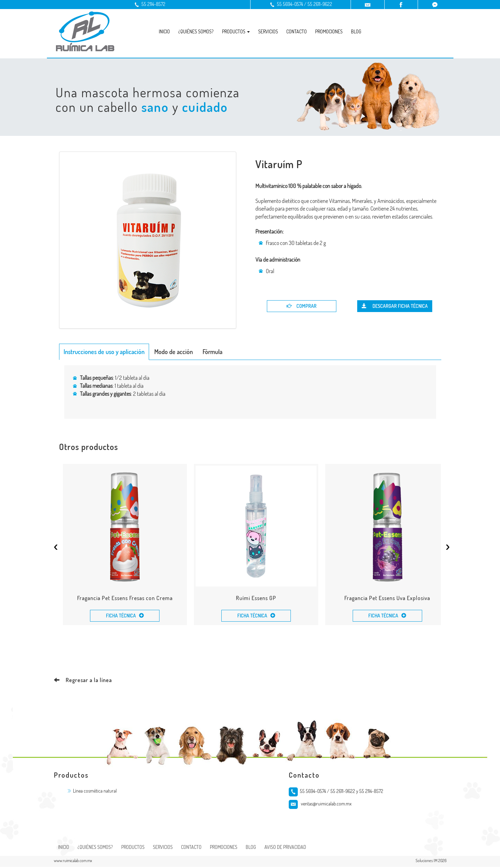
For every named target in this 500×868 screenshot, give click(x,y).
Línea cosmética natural (95, 792)
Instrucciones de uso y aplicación (104, 352)
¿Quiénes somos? (196, 31)
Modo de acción (174, 352)
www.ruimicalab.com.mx (73, 862)
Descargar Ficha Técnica (395, 306)
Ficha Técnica (125, 617)
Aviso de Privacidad (285, 848)
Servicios (268, 31)
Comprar (302, 306)
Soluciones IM (427, 862)
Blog (356, 31)
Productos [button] (236, 31)
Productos (133, 848)
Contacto (297, 31)
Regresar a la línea (83, 681)
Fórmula (212, 352)
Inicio (164, 31)
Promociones (329, 31)
